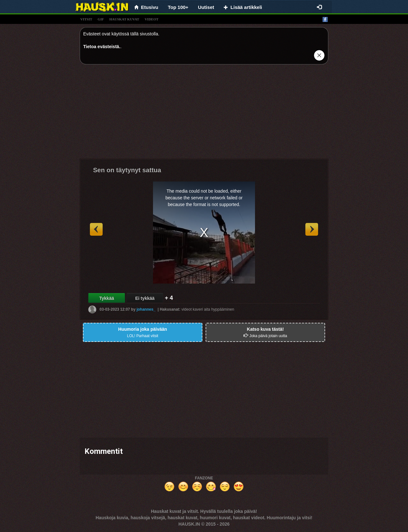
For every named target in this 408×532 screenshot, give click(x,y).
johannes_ (146, 309)
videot (152, 19)
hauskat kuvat (124, 19)
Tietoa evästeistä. (102, 47)
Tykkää (106, 298)
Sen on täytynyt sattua (127, 170)
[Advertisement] (204, 114)
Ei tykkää (145, 298)
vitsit (86, 19)
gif (101, 19)
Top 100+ (178, 7)
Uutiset (206, 7)
